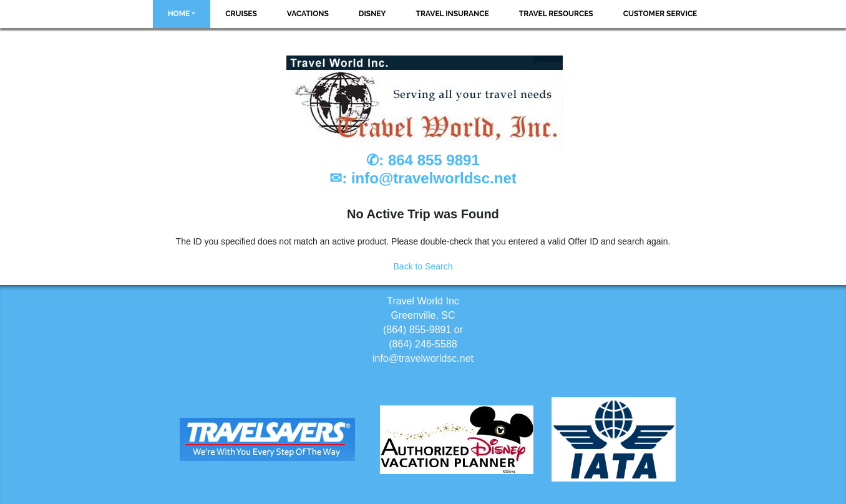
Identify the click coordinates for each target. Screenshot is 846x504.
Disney (372, 14)
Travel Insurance (453, 14)
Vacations (308, 14)
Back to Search (423, 266)
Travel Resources (556, 14)
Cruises (241, 14)
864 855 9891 (434, 160)
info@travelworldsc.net (434, 178)
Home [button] (179, 14)
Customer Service (660, 14)
